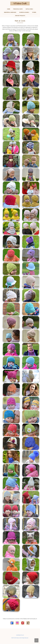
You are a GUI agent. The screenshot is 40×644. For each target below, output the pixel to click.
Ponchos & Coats (18, 9)
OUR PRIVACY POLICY (20, 635)
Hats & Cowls (29, 9)
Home (9, 9)
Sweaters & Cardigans (10, 12)
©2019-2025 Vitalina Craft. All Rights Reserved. (20, 638)
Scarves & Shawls (24, 12)
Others (34, 12)
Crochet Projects (20, 16)
